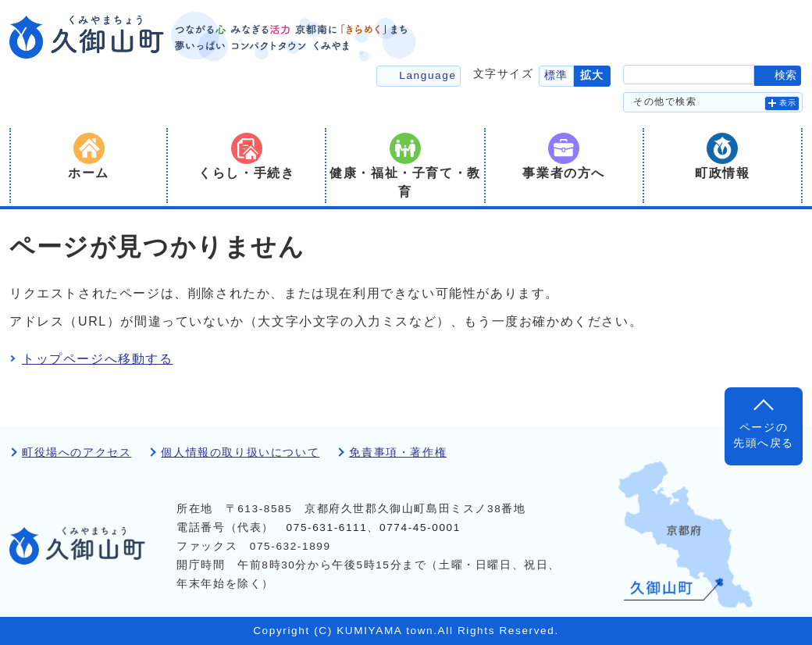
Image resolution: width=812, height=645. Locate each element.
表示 (788, 103)
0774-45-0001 (420, 527)
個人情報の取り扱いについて (240, 453)
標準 (556, 75)
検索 (785, 75)
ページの (764, 437)
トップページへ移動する (98, 359)
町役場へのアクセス (77, 453)
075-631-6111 (327, 527)
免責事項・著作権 (398, 453)
